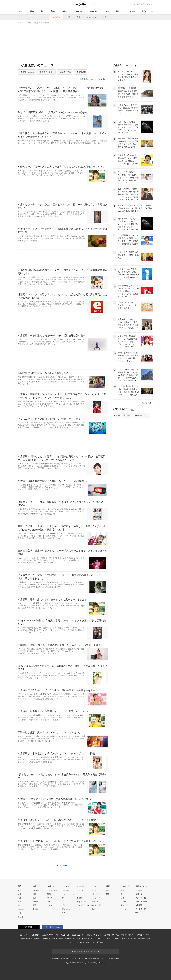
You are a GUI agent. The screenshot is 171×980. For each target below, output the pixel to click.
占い (93, 939)
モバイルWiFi (57, 939)
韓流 (104, 17)
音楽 (79, 17)
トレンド (79, 11)
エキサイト (150, 4)
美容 (149, 939)
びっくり (80, 890)
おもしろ (93, 11)
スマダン (95, 890)
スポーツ (65, 11)
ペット (79, 909)
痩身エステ (90, 942)
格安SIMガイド (26, 939)
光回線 (37, 939)
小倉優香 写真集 (65, 72)
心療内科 (107, 935)
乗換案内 (125, 939)
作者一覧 (139, 894)
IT (63, 902)
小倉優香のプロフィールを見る (94, 79)
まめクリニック (77, 935)
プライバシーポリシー (78, 959)
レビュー (65, 890)
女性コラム (96, 894)
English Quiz (82, 902)
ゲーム (65, 898)
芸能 (53, 11)
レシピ (108, 939)
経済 (20, 894)
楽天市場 (127, 415)
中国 (20, 913)
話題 (108, 894)
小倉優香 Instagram (27, 72)
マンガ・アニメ (68, 894)
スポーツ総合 (53, 890)
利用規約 (64, 959)
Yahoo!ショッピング (142, 415)
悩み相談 (76, 939)
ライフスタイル (97, 898)
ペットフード (73, 942)
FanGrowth (65, 935)
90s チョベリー (97, 905)
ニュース (20, 11)
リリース (139, 890)
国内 (32, 11)
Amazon (117, 415)
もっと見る (148, 403)
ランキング (130, 11)
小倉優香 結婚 (81, 72)
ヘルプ (138, 913)
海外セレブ (92, 17)
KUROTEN (35, 935)
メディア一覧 (141, 898)
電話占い (132, 935)
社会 (20, 890)
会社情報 (55, 959)
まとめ (116, 17)
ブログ (124, 935)
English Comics (83, 905)
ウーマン (100, 939)
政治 (20, 898)
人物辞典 (139, 905)
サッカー (51, 898)
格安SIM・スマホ (144, 935)
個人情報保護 (94, 959)
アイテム (115, 935)
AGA (82, 942)
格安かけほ (46, 939)
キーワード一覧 (141, 902)
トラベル (95, 902)
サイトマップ (141, 909)
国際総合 (21, 909)
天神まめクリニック (93, 935)
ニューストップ (138, 4)
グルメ (65, 905)
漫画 (117, 11)
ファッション (67, 909)
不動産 (133, 939)
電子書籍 (100, 942)
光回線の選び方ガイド (50, 935)
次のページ (63, 865)
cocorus (68, 939)
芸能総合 (56, 17)
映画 (68, 17)
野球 (49, 894)
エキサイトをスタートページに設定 (85, 951)
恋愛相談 (85, 939)
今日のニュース (148, 11)
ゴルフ (50, 902)
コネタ (79, 894)
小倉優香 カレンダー (46, 72)
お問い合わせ (114, 959)
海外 (42, 11)
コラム (106, 11)
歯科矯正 (141, 939)
